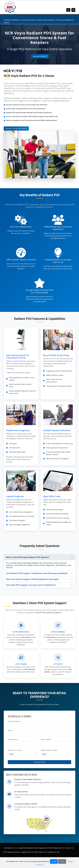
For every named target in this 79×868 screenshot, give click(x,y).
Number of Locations (15, 750)
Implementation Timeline (49, 750)
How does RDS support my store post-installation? (31, 585)
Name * (10, 730)
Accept (54, 861)
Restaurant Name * (14, 721)
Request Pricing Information (16, 128)
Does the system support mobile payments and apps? (32, 579)
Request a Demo (39, 56)
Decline (62, 861)
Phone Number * (46, 739)
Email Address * (13, 739)
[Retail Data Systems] (10, 7)
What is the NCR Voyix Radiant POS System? (28, 557)
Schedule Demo (39, 762)
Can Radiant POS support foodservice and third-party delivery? (37, 573)
